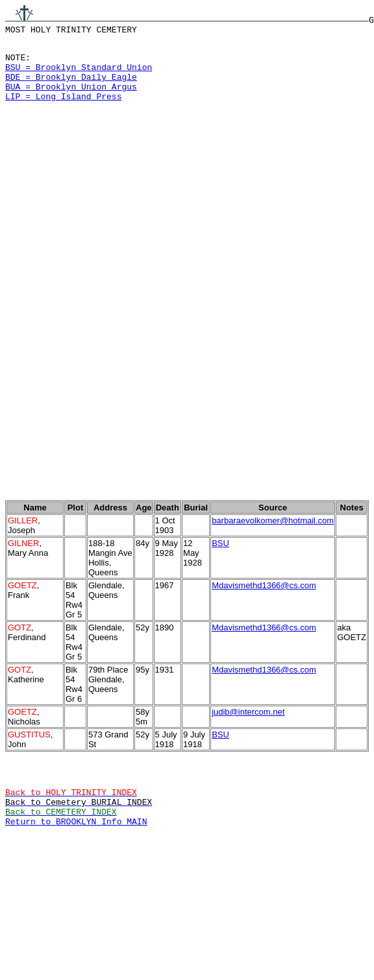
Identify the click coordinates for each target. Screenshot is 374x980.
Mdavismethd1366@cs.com (264, 630)
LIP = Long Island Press (63, 110)
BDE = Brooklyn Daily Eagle (71, 86)
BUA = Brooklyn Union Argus (71, 98)
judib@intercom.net (248, 757)
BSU (220, 588)
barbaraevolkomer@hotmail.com (273, 565)
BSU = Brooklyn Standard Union (79, 75)
